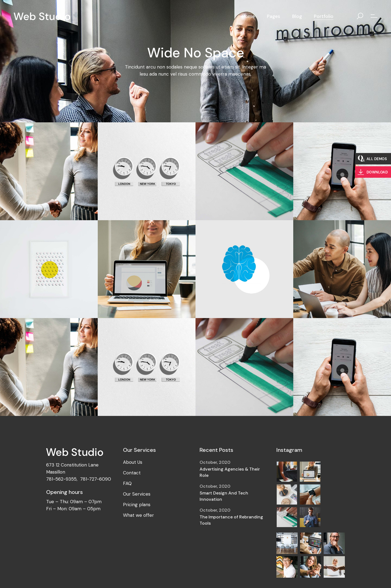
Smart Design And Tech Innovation (224, 496)
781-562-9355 (61, 479)
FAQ (127, 483)
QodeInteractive (76, 578)
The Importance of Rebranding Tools (231, 520)
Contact (132, 473)
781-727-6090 (96, 479)
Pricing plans (137, 505)
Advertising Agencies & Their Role (230, 472)
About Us (133, 462)
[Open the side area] (374, 16)
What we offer (138, 515)
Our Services (137, 494)
